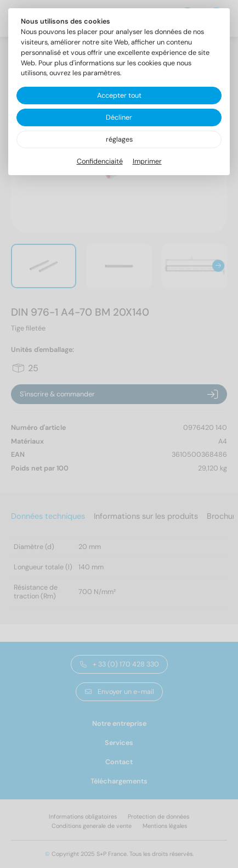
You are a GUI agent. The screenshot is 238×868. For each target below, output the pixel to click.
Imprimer (147, 161)
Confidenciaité (100, 161)
